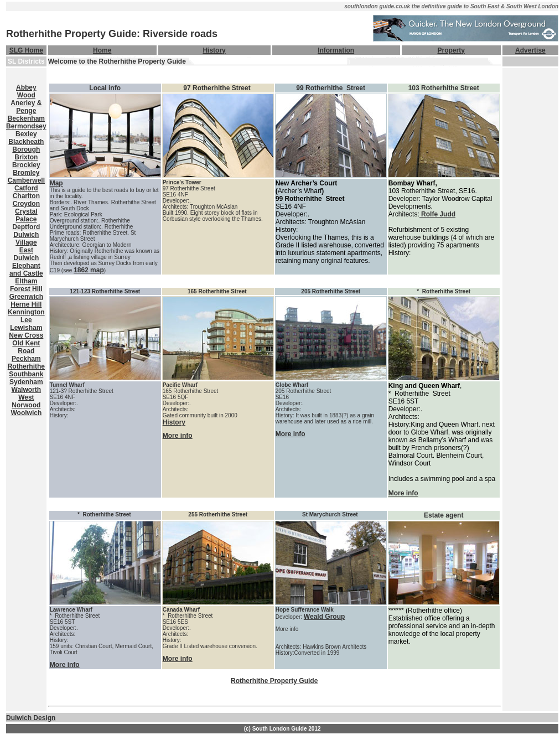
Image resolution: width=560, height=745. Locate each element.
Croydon (26, 204)
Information (336, 50)
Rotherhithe (26, 366)
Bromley (26, 173)
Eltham (26, 281)
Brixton (26, 157)
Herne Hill (26, 304)
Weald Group (324, 617)
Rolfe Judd (437, 214)
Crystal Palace (26, 215)
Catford (26, 188)
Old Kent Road (26, 347)
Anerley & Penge (26, 107)
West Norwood (26, 401)
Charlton (26, 196)
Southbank (26, 374)
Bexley (26, 134)
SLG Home (26, 50)
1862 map (89, 270)
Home (102, 50)
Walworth (27, 390)
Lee (26, 320)
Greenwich (26, 297)
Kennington (26, 312)
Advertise (530, 50)
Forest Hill (26, 289)
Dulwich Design (31, 718)
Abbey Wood (26, 91)
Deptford (26, 227)
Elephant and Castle (26, 270)
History (214, 50)
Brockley (26, 165)
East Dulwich (26, 254)
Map (56, 183)
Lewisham (26, 328)
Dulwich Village (26, 239)
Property (451, 50)
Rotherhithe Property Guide (274, 681)
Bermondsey (26, 126)
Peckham (26, 359)
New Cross (26, 335)
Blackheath (26, 142)
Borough (26, 149)
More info (178, 436)
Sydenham (26, 382)
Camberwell (26, 180)
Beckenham (26, 118)
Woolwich (26, 413)
